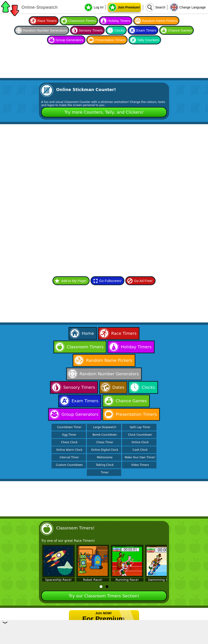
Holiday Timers (119, 21)
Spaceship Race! (58, 580)
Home (88, 333)
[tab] (101, 587)
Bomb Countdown (105, 435)
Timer (105, 472)
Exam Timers (146, 30)
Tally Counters (148, 40)
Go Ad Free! (143, 281)
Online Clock (140, 442)
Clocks (119, 30)
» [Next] (164, 561)
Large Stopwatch (105, 427)
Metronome (105, 457)
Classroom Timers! (75, 528)
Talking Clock (105, 465)
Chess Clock (69, 442)
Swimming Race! (161, 580)
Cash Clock (140, 450)
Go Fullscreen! (110, 281)
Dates (118, 387)
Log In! (99, 7)
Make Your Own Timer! (140, 457)
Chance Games (180, 30)
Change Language (193, 7)
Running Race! (127, 580)
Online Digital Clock (105, 450)
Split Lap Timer (140, 427)
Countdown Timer (69, 427)
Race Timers (47, 21)
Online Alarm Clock (69, 450)
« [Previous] (44, 561)
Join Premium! (129, 7)
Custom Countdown (69, 465)
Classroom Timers (82, 21)
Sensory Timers (91, 30)
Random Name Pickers (160, 21)
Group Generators (70, 40)
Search (160, 7)
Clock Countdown (140, 435)
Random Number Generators (45, 30)
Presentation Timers (110, 40)
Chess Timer (105, 442)
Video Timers (140, 465)
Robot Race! (93, 580)
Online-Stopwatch (40, 7)
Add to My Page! (74, 281)
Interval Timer (69, 457)
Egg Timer (69, 435)
